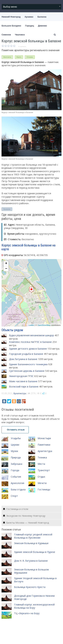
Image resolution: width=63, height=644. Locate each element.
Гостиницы (44, 489)
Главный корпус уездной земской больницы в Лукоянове (33, 536)
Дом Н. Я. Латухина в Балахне (31, 561)
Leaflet (31, 325)
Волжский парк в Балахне (24, 387)
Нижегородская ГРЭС (21, 376)
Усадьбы (16, 438)
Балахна (42, 17)
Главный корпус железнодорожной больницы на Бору (34, 606)
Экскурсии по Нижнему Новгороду (24, 516)
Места (41, 464)
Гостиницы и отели (16, 509)
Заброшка (16, 464)
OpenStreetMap (44, 325)
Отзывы (30, 57)
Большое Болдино (11, 26)
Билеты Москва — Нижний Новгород (26, 523)
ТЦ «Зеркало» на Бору (27, 613)
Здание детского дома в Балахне (28, 349)
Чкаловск (20, 35)
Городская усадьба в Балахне (26, 354)
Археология (17, 483)
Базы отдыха (18, 489)
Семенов (6, 35)
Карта (19, 57)
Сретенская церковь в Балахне (27, 371)
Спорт (14, 496)
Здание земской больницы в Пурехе (35, 552)
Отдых (41, 477)
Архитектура (20, 393)
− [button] (6, 269)
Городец (30, 26)
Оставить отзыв (15, 430)
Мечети (42, 483)
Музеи (14, 451)
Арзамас (29, 17)
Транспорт (44, 470)
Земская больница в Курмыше (31, 543)
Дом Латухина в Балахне (23, 359)
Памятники (44, 445)
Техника (42, 457)
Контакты (7, 57)
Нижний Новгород (11, 17)
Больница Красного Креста (30, 587)
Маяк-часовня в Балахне (23, 381)
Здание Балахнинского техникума (28, 364)
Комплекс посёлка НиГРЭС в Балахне (30, 342)
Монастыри (44, 438)
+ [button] (6, 264)
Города (15, 470)
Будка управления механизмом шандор (32, 335)
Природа (16, 457)
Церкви (15, 445)
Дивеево (43, 26)
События (16, 477)
